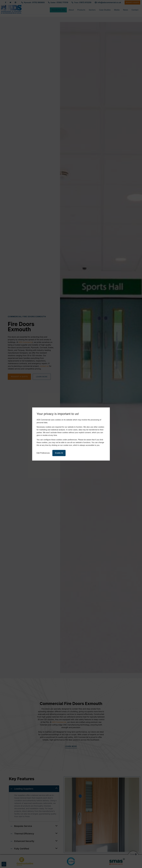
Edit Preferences (43, 453)
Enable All (59, 453)
